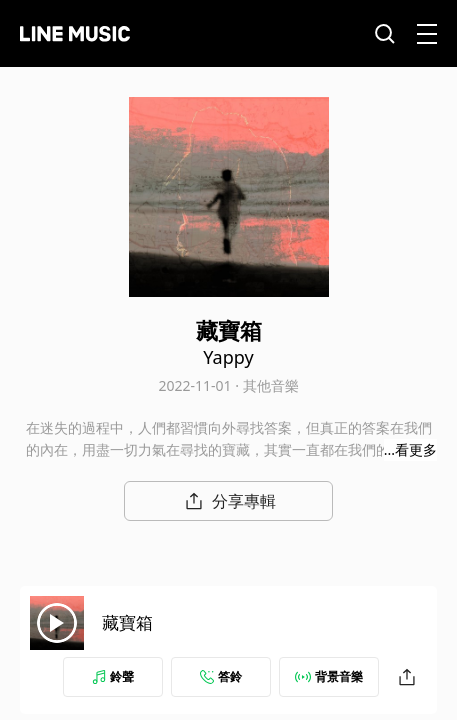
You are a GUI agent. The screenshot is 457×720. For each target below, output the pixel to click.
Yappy (228, 357)
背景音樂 (329, 676)
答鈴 (221, 676)
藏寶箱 (127, 622)
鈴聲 (113, 676)
